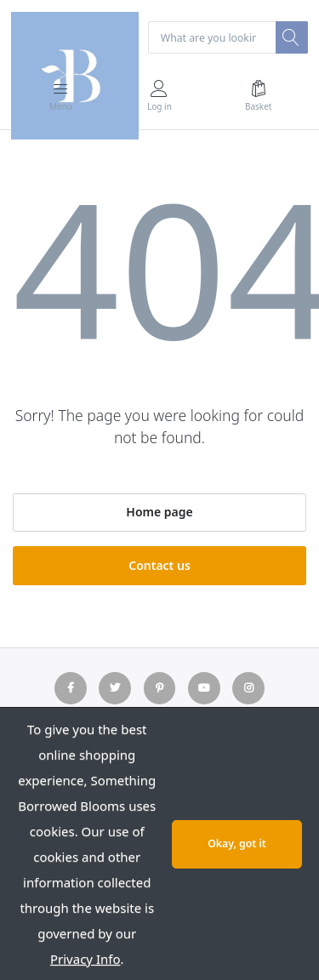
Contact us (159, 565)
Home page (159, 512)
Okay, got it (237, 843)
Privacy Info (85, 959)
